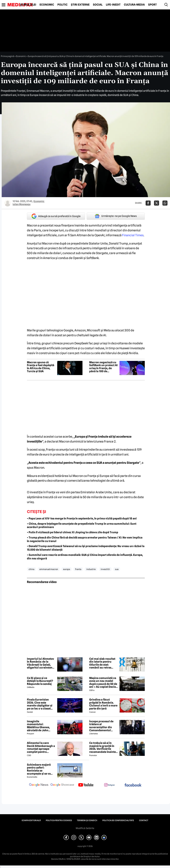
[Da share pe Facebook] (148, 203)
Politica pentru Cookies (59, 820)
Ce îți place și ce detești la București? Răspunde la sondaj (40, 681)
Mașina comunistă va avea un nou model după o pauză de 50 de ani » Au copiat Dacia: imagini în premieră (103, 682)
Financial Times (133, 235)
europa (67, 569)
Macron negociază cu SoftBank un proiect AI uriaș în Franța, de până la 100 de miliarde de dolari (103, 367)
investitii (105, 569)
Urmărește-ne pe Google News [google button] (116, 216)
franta (78, 569)
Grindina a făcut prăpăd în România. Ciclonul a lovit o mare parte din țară (103, 704)
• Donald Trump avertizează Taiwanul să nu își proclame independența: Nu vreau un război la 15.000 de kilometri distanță (86, 548)
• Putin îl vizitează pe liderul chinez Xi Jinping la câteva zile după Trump (73, 532)
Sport (152, 5)
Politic (62, 5)
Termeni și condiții (87, 820)
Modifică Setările (85, 828)
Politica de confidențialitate (118, 820)
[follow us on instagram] (109, 785)
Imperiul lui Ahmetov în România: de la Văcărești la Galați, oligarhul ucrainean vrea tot (40, 663)
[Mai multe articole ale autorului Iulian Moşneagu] (8, 203)
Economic (47, 5)
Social (98, 5)
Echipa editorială (31, 820)
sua (117, 569)
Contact (144, 820)
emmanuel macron (49, 569)
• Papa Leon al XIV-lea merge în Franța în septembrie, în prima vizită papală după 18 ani (82, 518)
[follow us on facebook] (133, 785)
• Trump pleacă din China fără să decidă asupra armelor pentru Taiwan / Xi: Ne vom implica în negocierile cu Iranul (85, 539)
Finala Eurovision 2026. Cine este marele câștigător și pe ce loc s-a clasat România (40, 704)
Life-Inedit (113, 5)
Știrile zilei (28, 5)
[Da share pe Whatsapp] (165, 203)
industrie (91, 569)
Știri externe (80, 5)
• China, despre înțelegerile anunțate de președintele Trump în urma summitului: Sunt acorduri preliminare (82, 525)
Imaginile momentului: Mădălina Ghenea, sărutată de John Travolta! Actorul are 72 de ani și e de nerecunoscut (40, 726)
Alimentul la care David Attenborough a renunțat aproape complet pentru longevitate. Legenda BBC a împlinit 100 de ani (41, 747)
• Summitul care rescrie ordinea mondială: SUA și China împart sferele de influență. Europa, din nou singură (85, 557)
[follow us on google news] (39, 785)
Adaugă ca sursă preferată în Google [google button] (56, 216)
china (31, 569)
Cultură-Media (134, 5)
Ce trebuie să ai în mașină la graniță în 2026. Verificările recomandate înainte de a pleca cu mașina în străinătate (103, 747)
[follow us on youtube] (86, 785)
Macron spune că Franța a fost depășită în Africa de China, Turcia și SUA (41, 367)
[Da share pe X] (157, 203)
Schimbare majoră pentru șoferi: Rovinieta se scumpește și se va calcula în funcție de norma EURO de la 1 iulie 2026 (40, 769)
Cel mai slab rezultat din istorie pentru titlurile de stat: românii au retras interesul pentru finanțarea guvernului (103, 663)
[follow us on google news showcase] (62, 785)
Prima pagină (7, 56)
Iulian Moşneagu (22, 204)
